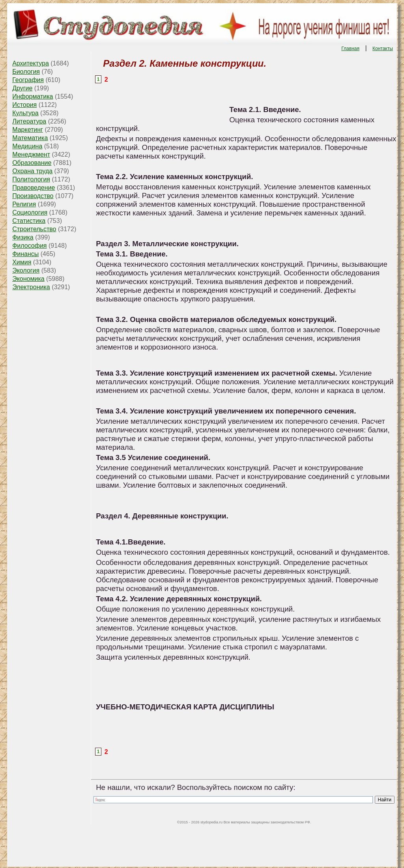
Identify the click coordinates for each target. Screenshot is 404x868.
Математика (30, 138)
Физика (23, 237)
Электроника (31, 287)
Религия (24, 204)
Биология (26, 72)
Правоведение (34, 188)
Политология (31, 179)
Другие (22, 88)
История (24, 105)
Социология (30, 212)
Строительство (34, 229)
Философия (29, 246)
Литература (29, 121)
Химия (22, 262)
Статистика (29, 221)
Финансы (25, 254)
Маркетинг (28, 130)
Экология (26, 270)
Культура (25, 113)
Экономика (28, 279)
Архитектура (31, 63)
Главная (350, 49)
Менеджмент (31, 154)
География (28, 80)
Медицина (27, 146)
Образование (32, 163)
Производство (33, 196)
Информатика (33, 96)
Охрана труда (32, 171)
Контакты (383, 49)
